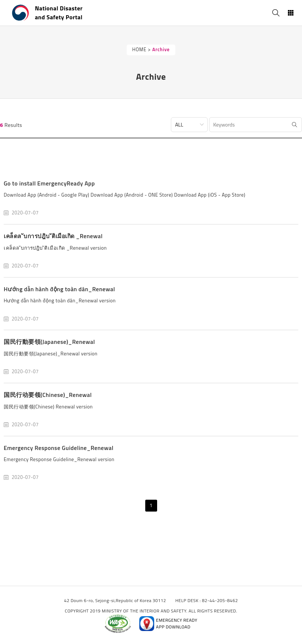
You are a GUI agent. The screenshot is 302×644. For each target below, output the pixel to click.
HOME (139, 50)
